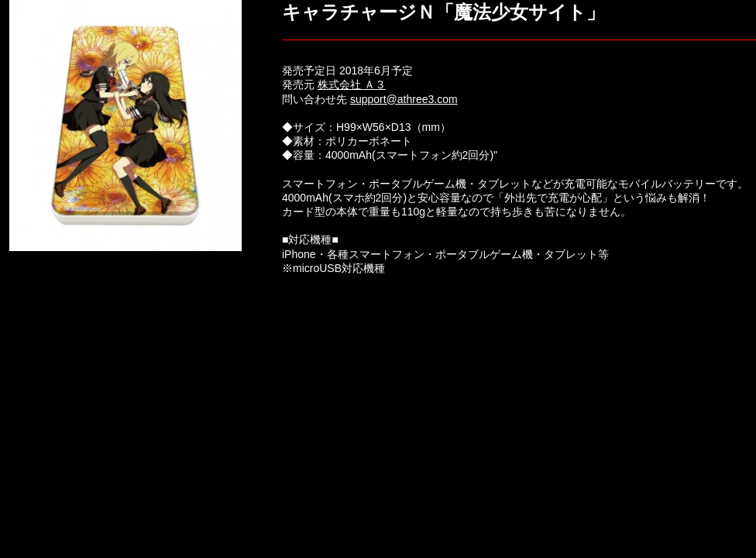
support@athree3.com (404, 99)
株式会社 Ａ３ (352, 84)
